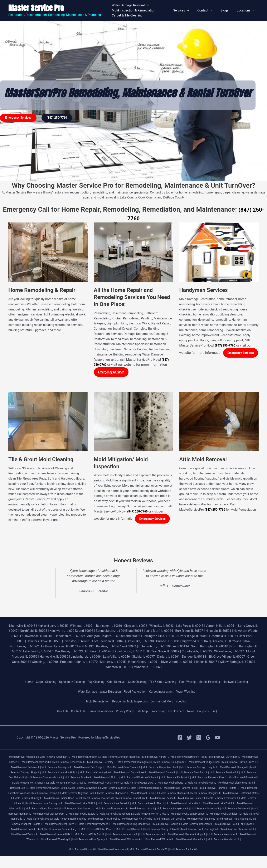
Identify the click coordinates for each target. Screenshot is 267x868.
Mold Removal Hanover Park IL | (78, 795)
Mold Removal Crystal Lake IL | (207, 774)
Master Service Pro (36, 8)
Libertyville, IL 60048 (26, 627)
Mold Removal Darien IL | (241, 774)
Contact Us (74, 713)
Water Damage (84, 693)
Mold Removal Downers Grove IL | (135, 779)
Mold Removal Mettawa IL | (80, 820)
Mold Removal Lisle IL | (120, 815)
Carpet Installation (163, 693)
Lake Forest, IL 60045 (207, 627)
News (195, 713)
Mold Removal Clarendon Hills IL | (130, 774)
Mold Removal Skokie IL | (202, 836)
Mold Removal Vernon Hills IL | (142, 841)
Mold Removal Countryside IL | (169, 774)
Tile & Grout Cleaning (165, 683)
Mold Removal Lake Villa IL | (145, 810)
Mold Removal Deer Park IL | (26, 779)
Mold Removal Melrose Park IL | (43, 820)
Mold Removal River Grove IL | (105, 831)
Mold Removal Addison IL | (26, 758)
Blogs (228, 10)
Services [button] (189, 10)
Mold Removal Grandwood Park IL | (180, 789)
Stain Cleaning (137, 683)
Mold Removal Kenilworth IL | (166, 805)
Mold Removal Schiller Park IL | (167, 836)
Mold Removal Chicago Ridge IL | (89, 774)
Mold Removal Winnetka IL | (123, 851)
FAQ (220, 713)
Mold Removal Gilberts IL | (48, 789)
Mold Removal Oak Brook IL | (197, 825)
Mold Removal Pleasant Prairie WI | (151, 861)
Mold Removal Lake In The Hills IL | (107, 810)
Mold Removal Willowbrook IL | (220, 846)
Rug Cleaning (93, 683)
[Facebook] (180, 739)
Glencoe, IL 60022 (148, 627)
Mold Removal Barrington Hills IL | (206, 758)
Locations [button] (247, 10)
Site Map (143, 713)
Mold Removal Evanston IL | (102, 784)
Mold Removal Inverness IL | (31, 805)
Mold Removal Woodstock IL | (159, 851)
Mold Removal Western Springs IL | (35, 846)
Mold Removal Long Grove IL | (153, 815)
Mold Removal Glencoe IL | (80, 789)
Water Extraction (108, 693)
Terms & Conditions (98, 713)
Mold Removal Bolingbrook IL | (208, 763)
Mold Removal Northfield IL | (162, 825)
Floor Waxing (191, 683)
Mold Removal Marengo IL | (188, 815)
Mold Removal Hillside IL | (59, 800)
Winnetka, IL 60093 (176, 627)
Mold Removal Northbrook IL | (126, 825)
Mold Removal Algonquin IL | (60, 758)
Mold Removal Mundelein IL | (234, 820)
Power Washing (189, 693)
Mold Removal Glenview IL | (114, 789)
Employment (180, 713)
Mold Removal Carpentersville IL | (218, 769)
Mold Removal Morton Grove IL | (154, 820)
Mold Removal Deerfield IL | (60, 779)
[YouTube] (217, 739)
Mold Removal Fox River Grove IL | (180, 784)
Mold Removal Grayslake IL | (219, 789)
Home (21, 683)
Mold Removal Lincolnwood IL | (49, 815)
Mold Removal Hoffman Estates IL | (165, 800)
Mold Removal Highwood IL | (26, 800)
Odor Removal (115, 683)
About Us (57, 713)
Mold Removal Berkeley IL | (132, 763)
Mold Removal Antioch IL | (93, 758)
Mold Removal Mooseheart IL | (115, 820)
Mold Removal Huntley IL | (203, 800)
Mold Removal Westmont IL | (75, 846)
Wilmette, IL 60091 (90, 627)
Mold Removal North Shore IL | (89, 825)
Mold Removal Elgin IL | (202, 779)
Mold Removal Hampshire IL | (41, 795)
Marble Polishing (215, 683)
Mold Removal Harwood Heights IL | (120, 795)
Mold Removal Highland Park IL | (238, 795)
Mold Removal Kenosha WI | (112, 861)
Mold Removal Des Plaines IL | (96, 779)
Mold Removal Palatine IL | (231, 825)
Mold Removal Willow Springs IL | (181, 846)
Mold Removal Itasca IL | (101, 805)
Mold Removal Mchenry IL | (222, 815)
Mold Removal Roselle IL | (220, 831)
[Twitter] (189, 739)
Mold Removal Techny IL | (107, 841)
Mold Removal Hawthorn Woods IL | (164, 795)
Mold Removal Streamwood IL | (72, 841)
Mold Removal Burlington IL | (105, 769)
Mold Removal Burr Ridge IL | (141, 769)
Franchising (160, 713)
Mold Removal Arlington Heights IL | (132, 758)
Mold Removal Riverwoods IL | (142, 831)
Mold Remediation (94, 703)
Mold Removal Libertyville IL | (218, 810)
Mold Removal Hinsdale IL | (92, 800)
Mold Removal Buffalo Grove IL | (35, 769)
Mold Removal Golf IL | (145, 789)
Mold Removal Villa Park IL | (178, 841)
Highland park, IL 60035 (59, 627)
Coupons (208, 713)
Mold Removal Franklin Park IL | (220, 784)
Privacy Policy (124, 713)
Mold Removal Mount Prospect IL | (195, 820)
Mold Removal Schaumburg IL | (129, 836)
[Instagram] (199, 739)
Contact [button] (210, 10)
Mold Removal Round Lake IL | (91, 836)
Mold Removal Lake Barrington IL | (236, 805)
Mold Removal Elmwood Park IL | (65, 784)
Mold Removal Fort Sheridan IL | (139, 784)
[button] (194, 10)
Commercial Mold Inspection (171, 703)
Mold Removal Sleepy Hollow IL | (237, 836)
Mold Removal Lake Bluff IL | (31, 810)
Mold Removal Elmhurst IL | (28, 784)
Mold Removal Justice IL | (132, 805)
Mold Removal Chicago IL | (52, 774)
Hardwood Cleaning (243, 683)
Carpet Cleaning (39, 683)
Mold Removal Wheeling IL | (143, 846)
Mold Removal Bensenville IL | (98, 763)
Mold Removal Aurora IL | (169, 758)
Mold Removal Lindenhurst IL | (87, 815)
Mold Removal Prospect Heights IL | (64, 831)
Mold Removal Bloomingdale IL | (169, 763)
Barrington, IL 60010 (120, 627)
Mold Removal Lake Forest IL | (67, 810)
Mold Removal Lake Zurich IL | (181, 810)
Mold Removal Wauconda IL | (213, 841)
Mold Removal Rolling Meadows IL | (182, 831)
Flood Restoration (135, 693)
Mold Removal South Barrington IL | (31, 841)
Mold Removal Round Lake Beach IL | (50, 836)
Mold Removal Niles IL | (55, 825)
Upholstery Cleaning (67, 683)
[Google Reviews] (208, 739)
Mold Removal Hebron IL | (202, 795)
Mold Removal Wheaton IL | (109, 846)
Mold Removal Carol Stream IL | (178, 769)
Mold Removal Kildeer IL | (199, 805)
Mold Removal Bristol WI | (79, 861)
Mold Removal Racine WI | (188, 861)
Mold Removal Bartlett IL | (29, 763)
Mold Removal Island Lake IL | (67, 805)
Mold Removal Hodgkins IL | (126, 800)
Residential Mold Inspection (129, 703)
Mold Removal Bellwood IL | (62, 763)
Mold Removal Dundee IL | (172, 779)
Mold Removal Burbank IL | (71, 769)
